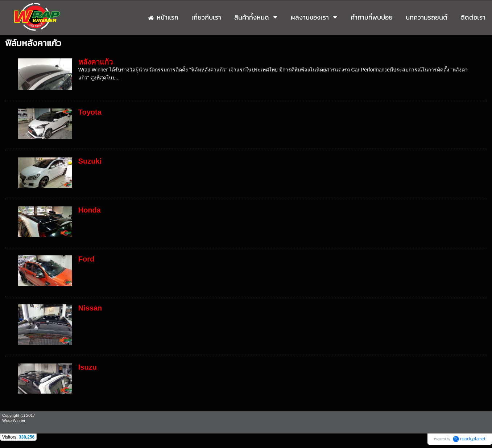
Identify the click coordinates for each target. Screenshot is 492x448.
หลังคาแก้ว (96, 62)
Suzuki (90, 161)
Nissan (90, 308)
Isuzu (88, 367)
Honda (90, 210)
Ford (86, 259)
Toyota (90, 112)
